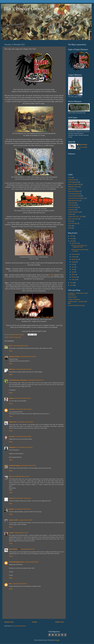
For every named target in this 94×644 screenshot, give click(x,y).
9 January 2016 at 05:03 (19, 584)
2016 (72, 239)
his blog (51, 275)
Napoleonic (71, 210)
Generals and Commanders (76, 198)
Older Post (60, 622)
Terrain (70, 221)
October (74, 257)
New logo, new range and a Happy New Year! (79, 246)
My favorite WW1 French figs (76, 306)
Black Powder (13, 549)
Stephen (12, 398)
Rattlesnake (13, 422)
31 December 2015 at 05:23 (23, 398)
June (73, 267)
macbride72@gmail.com (16, 562)
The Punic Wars (73, 223)
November (75, 254)
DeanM (11, 533)
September (75, 259)
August (74, 262)
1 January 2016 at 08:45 (25, 520)
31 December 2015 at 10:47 (21, 476)
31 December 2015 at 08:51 (28, 465)
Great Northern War (74, 201)
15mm (70, 177)
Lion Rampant (72, 205)
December (75, 243)
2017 (72, 236)
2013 (72, 285)
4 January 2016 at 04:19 (27, 549)
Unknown (12, 409)
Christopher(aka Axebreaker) (18, 380)
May (73, 269)
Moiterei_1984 (13, 520)
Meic (10, 584)
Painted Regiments (74, 212)
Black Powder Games (24, 9)
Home (34, 622)
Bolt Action (71, 189)
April (73, 272)
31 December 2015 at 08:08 (23, 436)
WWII (70, 228)
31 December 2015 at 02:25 (20, 346)
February (74, 277)
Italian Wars (72, 203)
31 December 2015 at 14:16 (23, 509)
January (74, 280)
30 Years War (72, 180)
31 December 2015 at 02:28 (28, 357)
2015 (72, 241)
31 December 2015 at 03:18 (35, 380)
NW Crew (12, 369)
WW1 (70, 226)
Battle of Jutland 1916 (74, 184)
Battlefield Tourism (73, 187)
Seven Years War (73, 219)
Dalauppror (12, 447)
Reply (11, 351)
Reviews (71, 214)
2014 (72, 283)
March (74, 275)
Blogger (57, 640)
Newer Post (9, 622)
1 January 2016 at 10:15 (21, 533)
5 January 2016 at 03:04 (31, 562)
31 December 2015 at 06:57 (23, 409)
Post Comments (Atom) (19, 626)
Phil (10, 346)
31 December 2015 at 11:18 (23, 498)
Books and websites (74, 191)
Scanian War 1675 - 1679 (75, 217)
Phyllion (12, 509)
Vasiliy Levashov (14, 357)
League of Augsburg (74, 299)
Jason (11, 476)
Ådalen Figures (72, 297)
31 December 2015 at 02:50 (23, 369)
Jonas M (12, 498)
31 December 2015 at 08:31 (25, 447)
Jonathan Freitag (14, 465)
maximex (12, 436)
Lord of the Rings (73, 207)
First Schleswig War (74, 194)
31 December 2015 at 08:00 (25, 422)
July (73, 264)
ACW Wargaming (73, 182)
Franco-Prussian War (15, 337)
